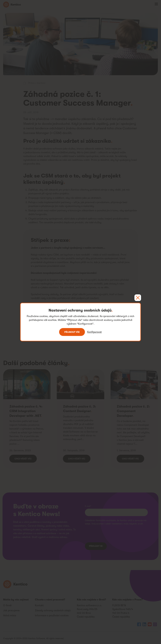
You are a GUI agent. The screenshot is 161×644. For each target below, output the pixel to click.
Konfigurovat (94, 332)
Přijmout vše (72, 332)
